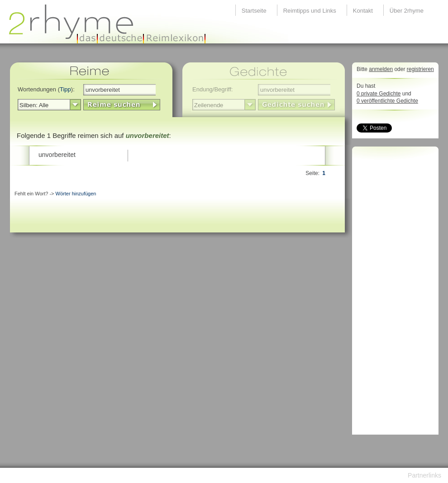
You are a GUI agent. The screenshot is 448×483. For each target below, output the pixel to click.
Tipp (65, 89)
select (75, 105)
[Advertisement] (393, 293)
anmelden (381, 69)
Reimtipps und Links (310, 11)
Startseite (254, 11)
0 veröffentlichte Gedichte (387, 101)
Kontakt (363, 11)
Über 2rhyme (407, 11)
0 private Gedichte (379, 94)
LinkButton (122, 105)
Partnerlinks (424, 475)
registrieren (420, 69)
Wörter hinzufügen (76, 194)
